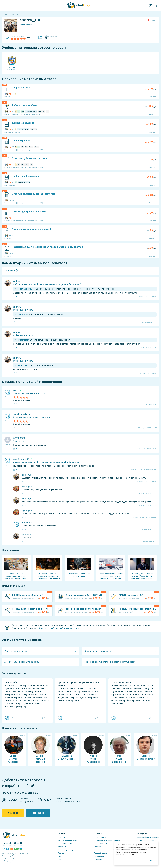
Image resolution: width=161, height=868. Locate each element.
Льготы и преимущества (68, 850)
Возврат (97, 847)
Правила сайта (100, 837)
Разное (61, 853)
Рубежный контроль (23, 310)
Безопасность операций (104, 850)
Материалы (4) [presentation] (11, 271)
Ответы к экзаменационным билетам (32, 417)
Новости (61, 837)
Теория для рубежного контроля (29, 393)
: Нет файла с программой (36, 365)
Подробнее (38, 813)
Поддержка (99, 856)
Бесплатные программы (68, 840)
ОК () (150, 860)
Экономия (62, 847)
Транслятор (19, 441)
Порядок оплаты (101, 844)
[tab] (11, 271)
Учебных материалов (52, 37)
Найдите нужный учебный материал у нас (58, 628)
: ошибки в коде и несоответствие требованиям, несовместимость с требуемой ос (67, 289)
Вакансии (98, 859)
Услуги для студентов (146, 840)
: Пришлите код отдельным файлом (40, 314)
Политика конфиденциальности (107, 840)
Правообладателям (102, 853)
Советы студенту (65, 844)
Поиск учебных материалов (148, 837)
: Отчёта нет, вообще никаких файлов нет (44, 340)
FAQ (59, 856)
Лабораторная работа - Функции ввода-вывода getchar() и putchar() (47, 284)
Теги (60, 859)
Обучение (13, 813)
